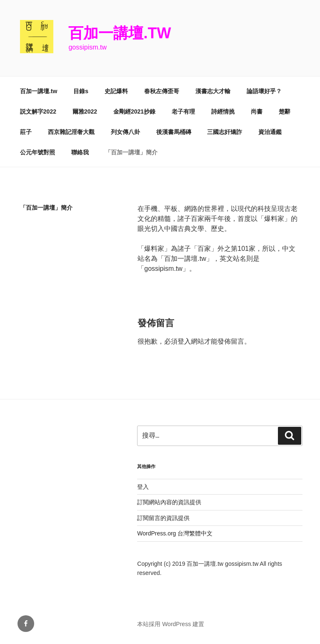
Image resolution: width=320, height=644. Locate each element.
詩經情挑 (223, 111)
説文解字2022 (38, 111)
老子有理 (183, 111)
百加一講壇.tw (120, 33)
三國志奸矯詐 (225, 132)
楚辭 (285, 111)
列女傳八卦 (125, 132)
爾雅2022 (85, 111)
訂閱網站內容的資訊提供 (169, 502)
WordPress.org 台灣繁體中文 (175, 533)
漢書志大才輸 (213, 91)
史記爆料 (116, 91)
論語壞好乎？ (264, 91)
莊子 (26, 132)
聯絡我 (80, 152)
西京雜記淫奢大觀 (71, 132)
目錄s (81, 91)
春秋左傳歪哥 (162, 91)
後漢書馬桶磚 (174, 132)
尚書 (257, 111)
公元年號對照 (37, 152)
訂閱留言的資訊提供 (163, 518)
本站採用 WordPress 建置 (171, 624)
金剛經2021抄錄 (134, 111)
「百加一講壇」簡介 (131, 152)
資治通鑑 (270, 132)
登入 (184, 341)
